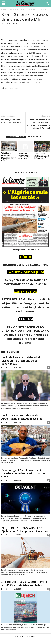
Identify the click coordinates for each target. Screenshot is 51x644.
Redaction (5, 367)
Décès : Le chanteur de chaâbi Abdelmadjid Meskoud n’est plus (22, 417)
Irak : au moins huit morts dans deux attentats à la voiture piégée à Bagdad (38, 124)
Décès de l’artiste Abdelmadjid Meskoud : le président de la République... (21, 361)
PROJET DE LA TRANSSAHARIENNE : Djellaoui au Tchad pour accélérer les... (25, 530)
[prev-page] (24, 165)
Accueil (4, 9)
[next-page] (27, 165)
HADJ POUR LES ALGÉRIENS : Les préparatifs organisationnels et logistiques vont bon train (9, 156)
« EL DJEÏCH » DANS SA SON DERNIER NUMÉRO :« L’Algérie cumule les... (24, 584)
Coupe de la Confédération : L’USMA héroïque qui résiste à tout (24, 156)
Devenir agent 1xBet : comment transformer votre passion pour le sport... (23, 473)
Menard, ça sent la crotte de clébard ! (11, 121)
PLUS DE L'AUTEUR (35, 137)
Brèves (10, 9)
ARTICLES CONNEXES (16, 137)
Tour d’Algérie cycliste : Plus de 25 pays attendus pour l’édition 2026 (42, 156)
